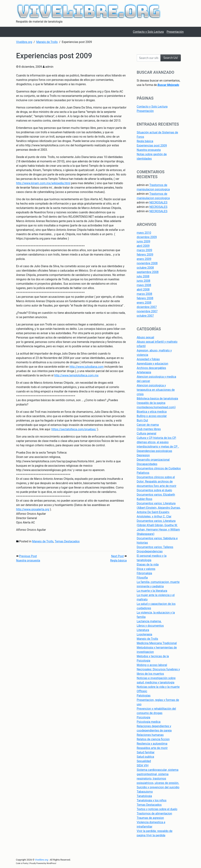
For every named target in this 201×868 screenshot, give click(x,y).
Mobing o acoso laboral (152, 665)
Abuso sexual (146, 337)
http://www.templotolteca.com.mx (76, 375)
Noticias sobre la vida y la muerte (158, 687)
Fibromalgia (144, 573)
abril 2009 (143, 246)
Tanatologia (144, 796)
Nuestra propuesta (149, 150)
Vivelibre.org (41, 860)
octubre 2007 (145, 316)
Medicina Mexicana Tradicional (157, 643)
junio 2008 (144, 281)
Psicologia (144, 717)
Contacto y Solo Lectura (152, 107)
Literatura (143, 630)
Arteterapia (144, 372)
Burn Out (142, 420)
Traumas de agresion (150, 818)
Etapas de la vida (148, 565)
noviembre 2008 (147, 263)
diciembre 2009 (147, 237)
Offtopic (142, 691)
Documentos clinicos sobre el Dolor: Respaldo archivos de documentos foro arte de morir (157, 482)
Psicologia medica (149, 722)
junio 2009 (144, 241)
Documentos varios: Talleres (155, 547)
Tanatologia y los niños (152, 800)
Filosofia (142, 578)
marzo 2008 (145, 294)
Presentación (145, 111)
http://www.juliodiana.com (86, 367)
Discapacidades (147, 464)
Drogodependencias (150, 551)
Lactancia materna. (149, 621)
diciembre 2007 (147, 307)
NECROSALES (158, 202)
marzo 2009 (145, 250)
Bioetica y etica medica (152, 412)
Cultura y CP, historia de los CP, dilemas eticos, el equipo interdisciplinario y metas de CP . (158, 442)
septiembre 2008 (148, 272)
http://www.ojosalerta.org (33, 509)
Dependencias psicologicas (155, 451)
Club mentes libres (149, 429)
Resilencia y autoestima (152, 744)
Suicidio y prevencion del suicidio (158, 787)
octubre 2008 (145, 268)
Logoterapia (145, 634)
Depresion (143, 455)
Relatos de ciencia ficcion (153, 739)
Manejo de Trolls (43, 541)
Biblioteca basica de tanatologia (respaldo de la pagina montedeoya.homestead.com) (157, 403)
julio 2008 (143, 276)
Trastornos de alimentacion (154, 813)
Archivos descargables (151, 368)
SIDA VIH (143, 765)
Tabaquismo (145, 792)
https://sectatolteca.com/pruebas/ (74, 429)
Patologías (144, 696)
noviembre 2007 (147, 311)
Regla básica (145, 141)
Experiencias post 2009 (152, 146)
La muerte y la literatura (152, 591)
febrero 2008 (145, 298)
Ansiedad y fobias (148, 359)
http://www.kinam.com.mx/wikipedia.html (43, 183)
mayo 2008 (144, 285)
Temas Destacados (67, 541)
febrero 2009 (145, 255)
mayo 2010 (144, 233)
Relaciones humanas (150, 735)
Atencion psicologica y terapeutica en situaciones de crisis (156, 390)
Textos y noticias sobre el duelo (157, 809)
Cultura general (147, 433)
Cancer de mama (148, 425)
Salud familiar (146, 752)
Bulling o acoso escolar (152, 416)
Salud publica (146, 757)
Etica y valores (146, 569)
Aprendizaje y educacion (153, 364)
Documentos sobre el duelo (154, 490)
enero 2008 (144, 303)
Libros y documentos (150, 626)
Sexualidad (144, 761)
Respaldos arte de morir (152, 748)
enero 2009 (144, 259)
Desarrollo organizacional (153, 460)
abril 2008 (143, 289)
